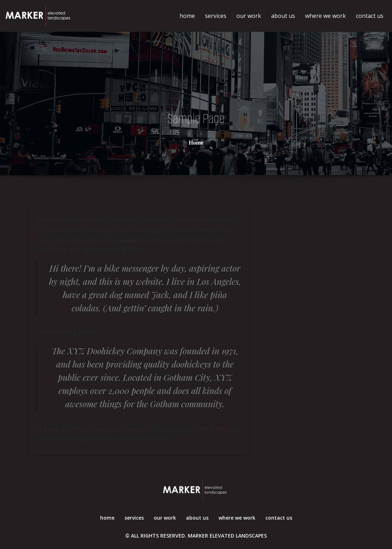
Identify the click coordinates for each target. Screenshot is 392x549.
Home (196, 142)
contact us (370, 16)
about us (283, 16)
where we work (325, 16)
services (216, 16)
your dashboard (171, 429)
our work (249, 16)
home (187, 16)
